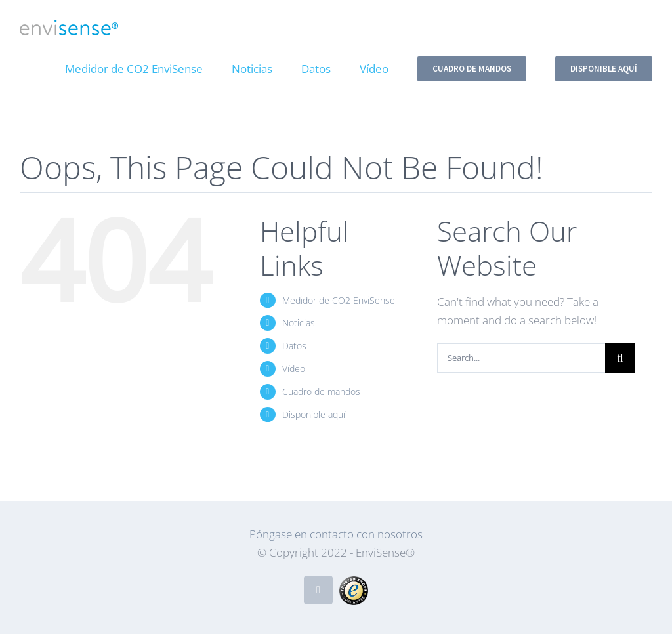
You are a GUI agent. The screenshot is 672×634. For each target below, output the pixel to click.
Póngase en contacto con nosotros (336, 534)
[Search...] (521, 358)
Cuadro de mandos (321, 391)
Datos (294, 346)
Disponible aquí (314, 414)
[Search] (620, 358)
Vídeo (294, 369)
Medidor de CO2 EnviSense (339, 300)
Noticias (299, 323)
